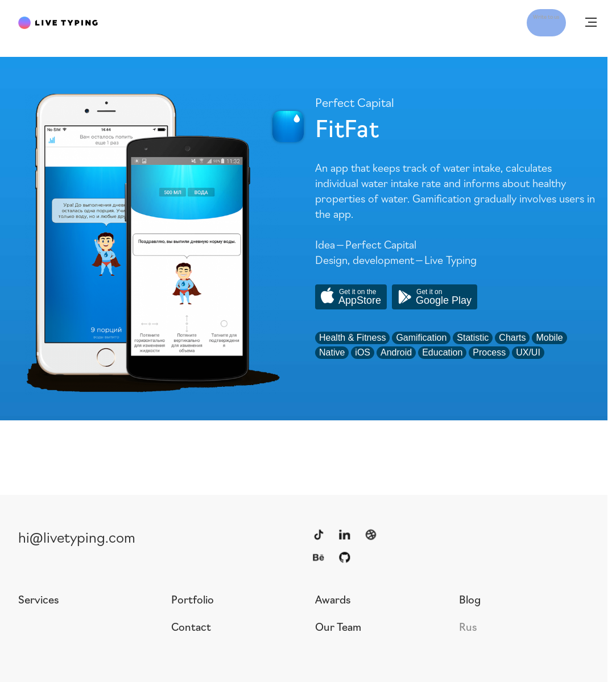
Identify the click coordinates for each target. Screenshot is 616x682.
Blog (470, 599)
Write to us (531, 22)
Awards (333, 599)
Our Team (338, 626)
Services (39, 599)
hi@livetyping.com (77, 536)
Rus (468, 626)
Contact (191, 626)
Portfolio (193, 599)
